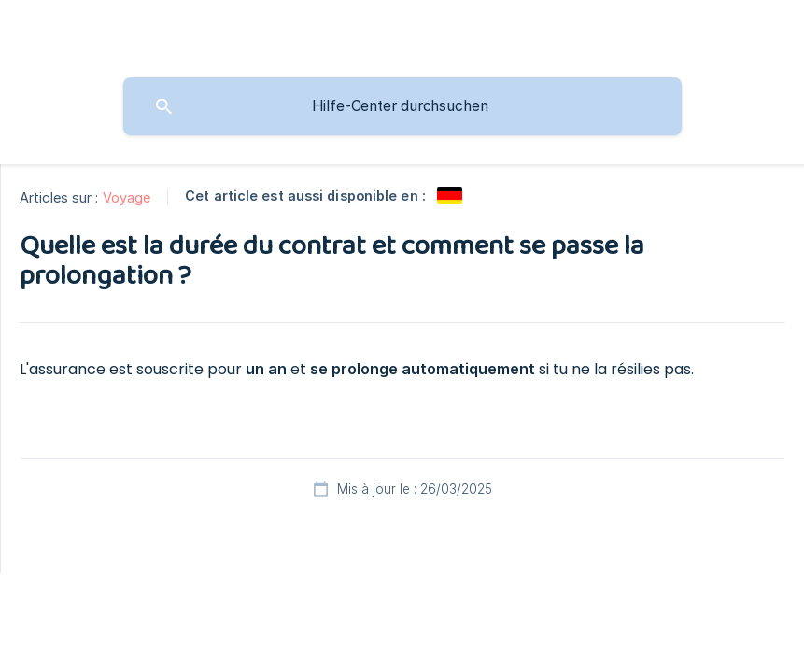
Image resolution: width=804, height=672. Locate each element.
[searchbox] (402, 106)
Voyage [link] (127, 197)
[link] (450, 196)
